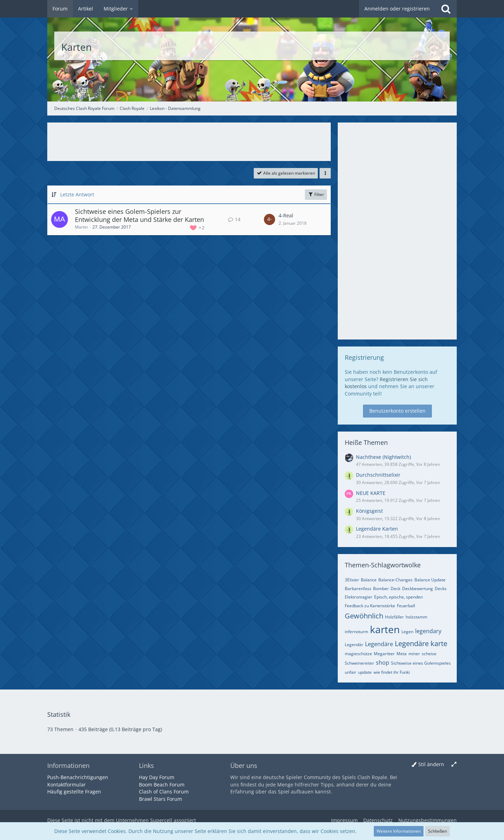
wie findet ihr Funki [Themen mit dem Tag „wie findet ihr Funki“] (392, 672)
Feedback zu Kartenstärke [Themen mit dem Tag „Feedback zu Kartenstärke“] (370, 606)
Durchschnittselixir (378, 475)
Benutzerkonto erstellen (397, 411)
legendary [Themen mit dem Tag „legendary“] (428, 631)
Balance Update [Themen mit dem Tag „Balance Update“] (430, 580)
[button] (325, 173)
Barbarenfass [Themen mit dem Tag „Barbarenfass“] (358, 589)
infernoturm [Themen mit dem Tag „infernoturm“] (356, 632)
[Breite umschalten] (454, 765)
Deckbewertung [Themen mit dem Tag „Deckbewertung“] (418, 589)
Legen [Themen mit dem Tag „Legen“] (407, 632)
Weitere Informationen (399, 831)
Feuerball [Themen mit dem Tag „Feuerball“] (406, 606)
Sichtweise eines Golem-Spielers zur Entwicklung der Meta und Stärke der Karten (139, 216)
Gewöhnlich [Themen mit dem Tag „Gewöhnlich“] (364, 616)
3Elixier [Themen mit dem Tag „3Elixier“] (352, 580)
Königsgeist (369, 511)
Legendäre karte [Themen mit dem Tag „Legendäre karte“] (421, 643)
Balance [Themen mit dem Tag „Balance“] (369, 580)
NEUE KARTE (371, 493)
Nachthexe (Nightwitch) (383, 457)
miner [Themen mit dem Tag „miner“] (414, 654)
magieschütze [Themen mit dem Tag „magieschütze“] (358, 654)
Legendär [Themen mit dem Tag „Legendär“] (354, 645)
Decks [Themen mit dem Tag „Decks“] (441, 589)
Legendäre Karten (377, 529)
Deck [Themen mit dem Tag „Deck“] (395, 589)
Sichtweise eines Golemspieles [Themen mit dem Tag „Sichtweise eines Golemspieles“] (421, 663)
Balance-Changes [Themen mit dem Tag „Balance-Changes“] (395, 580)
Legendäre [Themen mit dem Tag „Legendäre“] (379, 644)
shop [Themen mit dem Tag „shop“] (383, 663)
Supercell (161, 820)
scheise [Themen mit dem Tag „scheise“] (429, 654)
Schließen (437, 831)
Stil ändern (431, 764)
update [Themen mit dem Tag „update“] (365, 672)
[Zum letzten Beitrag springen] (269, 219)
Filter (316, 194)
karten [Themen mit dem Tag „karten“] (385, 629)
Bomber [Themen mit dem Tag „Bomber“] (381, 589)
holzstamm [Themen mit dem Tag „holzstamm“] (416, 617)
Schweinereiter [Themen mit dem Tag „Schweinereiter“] (359, 663)
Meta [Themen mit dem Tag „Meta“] (402, 654)
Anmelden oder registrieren (397, 9)
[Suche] (446, 9)
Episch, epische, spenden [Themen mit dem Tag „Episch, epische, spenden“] (398, 597)
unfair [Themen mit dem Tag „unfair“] (351, 672)
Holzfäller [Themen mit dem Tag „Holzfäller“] (394, 617)
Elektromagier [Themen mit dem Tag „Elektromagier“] (359, 597)
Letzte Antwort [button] (77, 194)
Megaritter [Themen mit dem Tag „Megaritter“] (384, 654)
